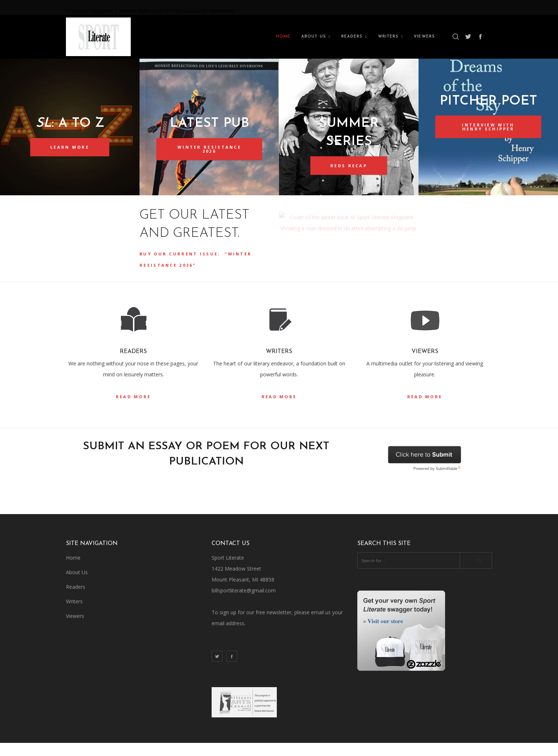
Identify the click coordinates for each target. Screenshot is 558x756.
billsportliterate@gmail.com (244, 604)
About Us (77, 585)
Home (73, 571)
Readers (76, 600)
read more (133, 410)
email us (321, 625)
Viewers (75, 629)
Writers (74, 614)
